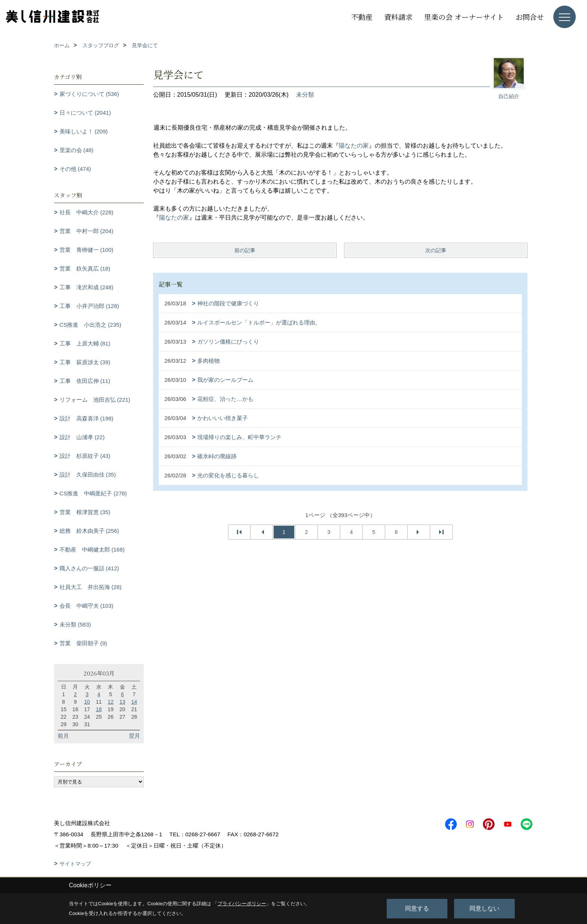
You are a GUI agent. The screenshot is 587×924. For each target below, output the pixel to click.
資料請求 (398, 17)
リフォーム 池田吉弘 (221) (95, 400)
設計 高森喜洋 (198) (86, 418)
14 (134, 702)
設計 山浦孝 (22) (82, 437)
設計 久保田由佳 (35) (88, 475)
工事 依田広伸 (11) (85, 381)
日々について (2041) (85, 113)
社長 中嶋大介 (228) (86, 212)
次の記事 (436, 250)
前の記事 (245, 250)
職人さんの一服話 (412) (89, 568)
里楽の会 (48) (77, 150)
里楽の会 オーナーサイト (464, 17)
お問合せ (530, 17)
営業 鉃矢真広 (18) (85, 268)
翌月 (134, 736)
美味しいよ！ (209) (84, 131)
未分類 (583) (75, 624)
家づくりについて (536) (89, 94)
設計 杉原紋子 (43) (85, 456)
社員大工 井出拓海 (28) (91, 587)
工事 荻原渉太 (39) (85, 362)
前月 (63, 736)
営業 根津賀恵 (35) (85, 512)
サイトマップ (75, 864)
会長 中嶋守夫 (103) (86, 606)
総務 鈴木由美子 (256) (89, 531)
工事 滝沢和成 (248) (86, 287)
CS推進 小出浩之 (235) (90, 325)
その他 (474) (75, 169)
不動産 (362, 17)
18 (99, 709)
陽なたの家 (354, 146)
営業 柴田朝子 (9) (83, 643)
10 (87, 702)
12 (111, 702)
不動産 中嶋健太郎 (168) (92, 549)
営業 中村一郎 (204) (86, 231)
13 (122, 702)
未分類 (305, 95)
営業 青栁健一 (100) (86, 250)
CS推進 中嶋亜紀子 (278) (93, 493)
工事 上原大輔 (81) (85, 343)
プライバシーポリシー (242, 904)
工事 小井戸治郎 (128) (89, 306)
